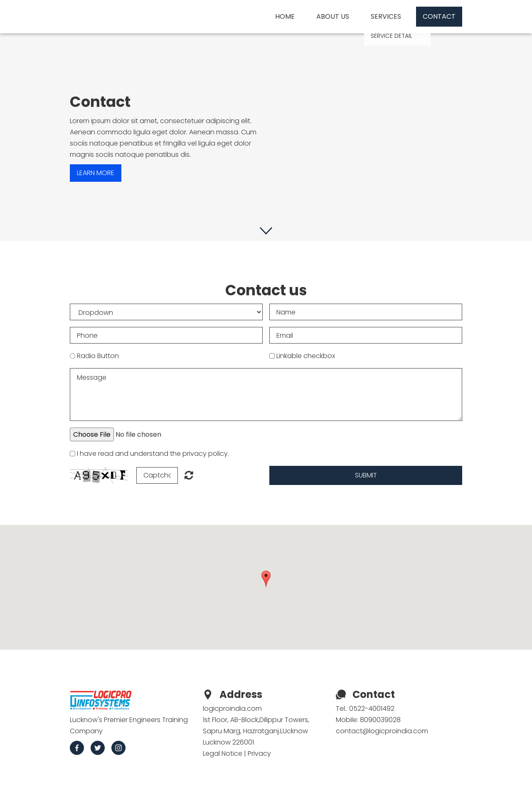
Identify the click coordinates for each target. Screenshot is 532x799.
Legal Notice (223, 753)
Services (386, 16)
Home (285, 16)
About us (333, 16)
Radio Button (98, 356)
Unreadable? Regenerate (189, 475)
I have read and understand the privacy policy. (153, 454)
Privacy (259, 753)
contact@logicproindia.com (382, 731)
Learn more (96, 173)
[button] (266, 579)
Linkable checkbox (306, 356)
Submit (366, 475)
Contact (439, 16)
